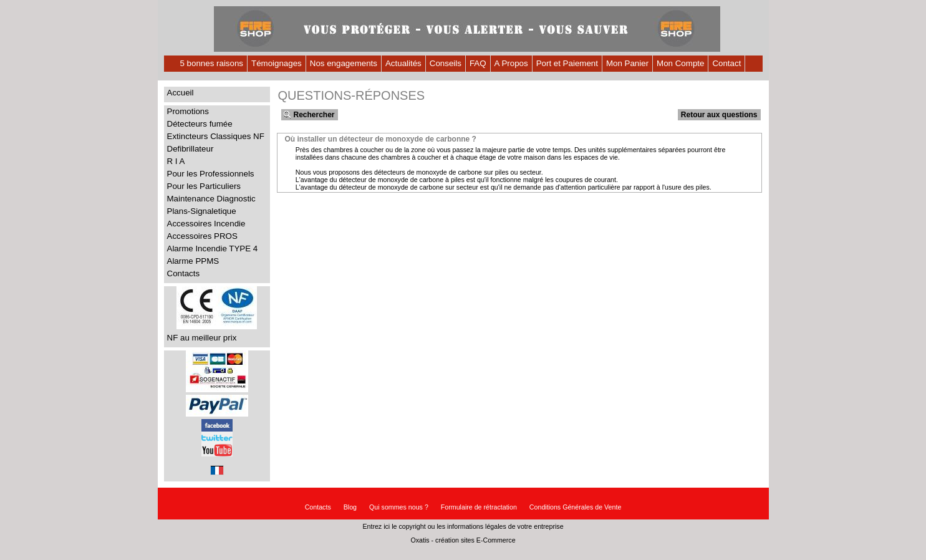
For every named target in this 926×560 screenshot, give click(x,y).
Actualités (403, 63)
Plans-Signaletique (202, 211)
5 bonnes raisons (212, 63)
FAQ (478, 63)
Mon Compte (680, 63)
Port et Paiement (567, 63)
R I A (176, 161)
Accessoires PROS (202, 236)
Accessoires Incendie (206, 224)
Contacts (184, 273)
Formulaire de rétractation (479, 507)
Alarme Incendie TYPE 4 (213, 249)
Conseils (446, 63)
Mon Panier (627, 63)
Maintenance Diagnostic (211, 199)
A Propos (511, 63)
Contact (726, 63)
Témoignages (277, 63)
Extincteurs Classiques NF (216, 136)
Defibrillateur (191, 149)
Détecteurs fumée (200, 124)
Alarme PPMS (193, 261)
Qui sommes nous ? (399, 507)
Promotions (188, 111)
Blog (350, 507)
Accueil (181, 93)
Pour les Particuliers (204, 186)
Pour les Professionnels (211, 174)
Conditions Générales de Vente (576, 507)
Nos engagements (344, 63)
